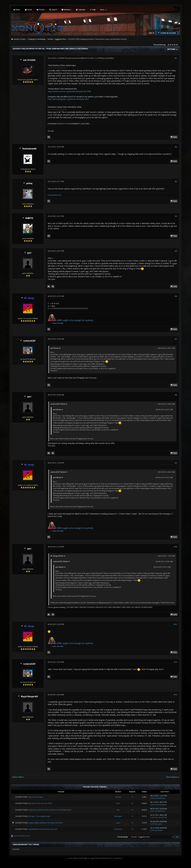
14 (132, 829)
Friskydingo (162, 805)
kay (118, 810)
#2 (176, 147)
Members (66, 10)
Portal (28, 10)
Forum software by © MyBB (77, 858)
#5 (176, 251)
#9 (176, 463)
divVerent (161, 798)
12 (132, 823)
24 (132, 810)
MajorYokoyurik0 (29, 697)
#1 (176, 58)
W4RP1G (29, 218)
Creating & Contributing (36, 39)
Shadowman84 (29, 149)
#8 (176, 395)
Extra (102, 10)
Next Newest (172, 777)
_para (118, 823)
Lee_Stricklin (29, 60)
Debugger (118, 816)
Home (17, 10)
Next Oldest (19, 777)
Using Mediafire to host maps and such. (42, 829)
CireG (118, 803)
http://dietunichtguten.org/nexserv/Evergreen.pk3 (68, 99)
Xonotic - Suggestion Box (57, 39)
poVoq (29, 183)
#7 (176, 339)
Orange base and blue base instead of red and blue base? (49, 810)
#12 (175, 662)
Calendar (80, 10)
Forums (40, 10)
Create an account (167, 33)
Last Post (154, 798)
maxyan (118, 797)
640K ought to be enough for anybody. (75, 320)
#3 (176, 182)
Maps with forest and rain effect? (40, 803)
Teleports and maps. (35, 797)
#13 (175, 695)
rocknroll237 (29, 341)
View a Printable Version (22, 836)
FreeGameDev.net (55, 195)
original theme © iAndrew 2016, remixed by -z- (107, 858)
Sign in (151, 33)
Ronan (160, 830)
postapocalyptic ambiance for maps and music (45, 823)
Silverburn (118, 829)
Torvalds (60, 323)
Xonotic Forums (20, 39)
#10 (175, 547)
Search (53, 10)
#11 (175, 624)
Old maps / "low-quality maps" (39, 816)
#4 (176, 216)
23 (132, 803)
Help (93, 10)
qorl (29, 253)
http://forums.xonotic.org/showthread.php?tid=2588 (69, 91)
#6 (176, 296)
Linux (54, 323)
